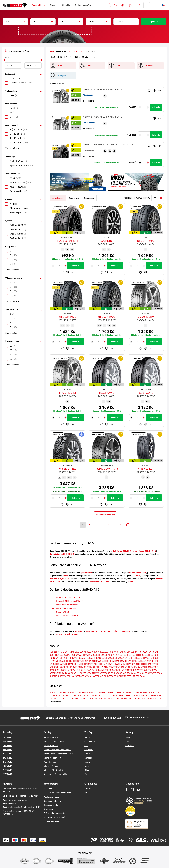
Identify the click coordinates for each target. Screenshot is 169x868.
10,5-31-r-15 (157, 692)
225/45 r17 (7, 742)
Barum (87, 737)
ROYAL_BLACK (76, 670)
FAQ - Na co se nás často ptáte (57, 793)
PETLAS (90, 667)
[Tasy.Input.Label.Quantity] (144, 107)
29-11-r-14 (87, 699)
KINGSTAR (96, 661)
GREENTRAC (134, 658)
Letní (128, 737)
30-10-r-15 (115, 699)
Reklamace (48, 809)
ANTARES (72, 652)
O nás (87, 793)
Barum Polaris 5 (51, 737)
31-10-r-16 (134, 699)
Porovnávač (123, 5)
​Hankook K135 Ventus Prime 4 (70, 601)
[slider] (5, 60)
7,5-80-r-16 (129, 692)
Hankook (89, 754)
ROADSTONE (152, 667)
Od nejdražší (74, 198)
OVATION (77, 667)
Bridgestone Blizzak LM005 (55, 774)
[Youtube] (138, 790)
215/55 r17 (7, 754)
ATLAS (101, 652)
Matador (88, 758)
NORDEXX (54, 667)
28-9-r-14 (154, 695)
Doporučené (89, 198)
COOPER (67, 655)
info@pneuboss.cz (139, 718)
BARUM (123, 652)
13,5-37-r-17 (107, 695)
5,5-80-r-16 (72, 692)
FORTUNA (54, 658)
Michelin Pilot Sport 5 (53, 770)
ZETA (137, 676)
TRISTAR (150, 673)
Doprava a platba (51, 805)
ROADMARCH (140, 667)
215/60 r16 (7, 762)
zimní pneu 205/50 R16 (145, 551)
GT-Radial (136, 576)
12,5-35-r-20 (97, 695)
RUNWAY (87, 670)
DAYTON (88, 655)
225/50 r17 (7, 774)
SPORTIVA (152, 670)
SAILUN (95, 670)
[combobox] (15, 22)
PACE (84, 667)
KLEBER (105, 661)
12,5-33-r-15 (65, 695)
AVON (117, 652)
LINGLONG (54, 664)
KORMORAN (114, 661)
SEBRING (109, 670)
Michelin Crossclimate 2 (67, 616)
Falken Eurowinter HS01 (67, 608)
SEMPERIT (129, 670)
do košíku (156, 107)
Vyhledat (154, 22)
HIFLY (52, 661)
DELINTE (97, 655)
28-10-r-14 (61, 699)
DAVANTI (80, 655)
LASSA (140, 661)
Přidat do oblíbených (149, 91)
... (115, 525)
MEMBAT (89, 664)
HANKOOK (154, 658)
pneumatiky (87, 573)
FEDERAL (143, 655)
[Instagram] (132, 790)
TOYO (124, 673)
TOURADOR (116, 673)
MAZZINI (81, 664)
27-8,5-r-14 (136, 695)
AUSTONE (109, 652)
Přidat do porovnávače (154, 91)
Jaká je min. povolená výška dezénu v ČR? (21, 807)
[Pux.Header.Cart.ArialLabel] (155, 5)
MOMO (124, 664)
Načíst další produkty (105, 515)
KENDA (88, 661)
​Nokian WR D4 (62, 612)
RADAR (124, 667)
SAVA (102, 670)
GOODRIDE (113, 658)
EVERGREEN (125, 655)
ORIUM (69, 667)
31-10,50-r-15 (155, 699)
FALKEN (135, 655)
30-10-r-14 (96, 699)
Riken (65, 576)
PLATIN (105, 667)
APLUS (80, 652)
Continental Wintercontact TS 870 (58, 754)
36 (121, 525)
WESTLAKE (98, 676)
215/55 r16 (7, 770)
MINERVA (108, 664)
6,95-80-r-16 (101, 692)
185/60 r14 (7, 766)
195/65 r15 (7, 746)
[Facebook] (126, 790)
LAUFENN (148, 661)
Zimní (128, 742)
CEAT (156, 652)
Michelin (88, 762)
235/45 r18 (7, 758)
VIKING (71, 676)
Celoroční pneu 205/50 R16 (62, 554)
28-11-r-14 (70, 699)
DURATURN (114, 655)
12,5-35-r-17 (86, 695)
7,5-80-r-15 (119, 692)
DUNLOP (105, 655)
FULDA (81, 658)
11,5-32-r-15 (55, 695)
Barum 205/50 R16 (138, 573)
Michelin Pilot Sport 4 (53, 758)
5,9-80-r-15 (62, 692)
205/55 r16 (7, 737)
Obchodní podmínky (52, 801)
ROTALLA (65, 670)
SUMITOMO (65, 673)
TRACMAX (131, 673)
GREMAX (145, 658)
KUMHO (124, 661)
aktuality (79, 631)
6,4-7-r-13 (53, 692)
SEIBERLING (119, 670)
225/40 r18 (7, 750)
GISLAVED (103, 658)
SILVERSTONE (141, 670)
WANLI (90, 676)
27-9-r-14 (127, 695)
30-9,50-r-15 (125, 699)
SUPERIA (84, 673)
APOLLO (88, 652)
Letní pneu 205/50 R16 (123, 551)
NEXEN (141, 664)
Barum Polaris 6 (51, 746)
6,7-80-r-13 (81, 692)
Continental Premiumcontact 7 (57, 750)
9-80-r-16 (148, 692)
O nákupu (48, 789)
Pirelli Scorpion (50, 762)
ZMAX (142, 676)
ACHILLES (54, 652)
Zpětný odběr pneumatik (54, 813)
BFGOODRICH (133, 652)
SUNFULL (75, 673)
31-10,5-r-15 (144, 699)
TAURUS (92, 673)
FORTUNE (63, 658)
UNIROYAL (62, 676)
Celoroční (130, 746)
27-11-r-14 (145, 695)
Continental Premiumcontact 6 (70, 597)
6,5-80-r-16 (91, 692)
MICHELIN (99, 664)
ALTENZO (63, 652)
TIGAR (99, 673)
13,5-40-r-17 (118, 695)
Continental (90, 742)
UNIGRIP (53, 676)
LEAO (156, 661)
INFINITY (68, 661)
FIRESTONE (153, 655)
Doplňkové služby (51, 797)
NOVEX (62, 667)
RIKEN (130, 667)
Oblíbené (116, 5)
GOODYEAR (123, 658)
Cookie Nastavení (51, 821)
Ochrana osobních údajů (54, 817)
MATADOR (64, 664)
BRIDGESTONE (146, 652)
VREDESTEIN (80, 676)
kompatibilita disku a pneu (66, 634)
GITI (86, 746)
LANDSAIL (132, 661)
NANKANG (132, 664)
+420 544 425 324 (112, 718)
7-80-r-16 (110, 692)
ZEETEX (130, 676)
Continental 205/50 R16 (100, 582)
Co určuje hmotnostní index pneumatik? (20, 796)
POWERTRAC (114, 667)
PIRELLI (98, 667)
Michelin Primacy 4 (52, 766)
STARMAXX (55, 673)
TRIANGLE (141, 673)
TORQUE (106, 673)
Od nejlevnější (58, 198)
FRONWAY (72, 658)
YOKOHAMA (121, 676)
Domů (52, 51)
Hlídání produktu (160, 91)
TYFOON (158, 673)
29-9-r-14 (78, 699)
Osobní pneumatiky (76, 51)
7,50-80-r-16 (139, 692)
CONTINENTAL (56, 655)
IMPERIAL (59, 661)
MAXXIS (73, 664)
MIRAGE (117, 664)
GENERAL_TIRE (91, 658)
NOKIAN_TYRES (151, 664)
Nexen (87, 766)
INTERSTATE (78, 661)
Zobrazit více (11, 148)
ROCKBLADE (55, 670)
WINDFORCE (109, 676)
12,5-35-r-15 (76, 695)
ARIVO (95, 652)
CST (73, 655)
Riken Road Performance (67, 605)
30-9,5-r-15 (105, 699)
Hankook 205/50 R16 (59, 579)
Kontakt (88, 789)
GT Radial (89, 750)
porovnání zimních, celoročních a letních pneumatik (108, 631)
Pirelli (130, 582)
